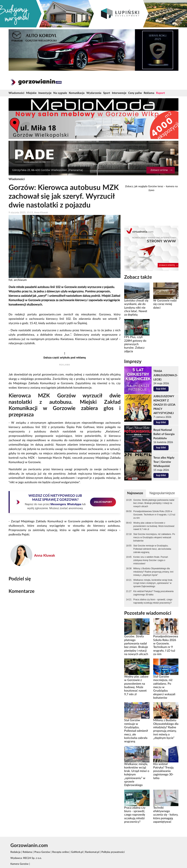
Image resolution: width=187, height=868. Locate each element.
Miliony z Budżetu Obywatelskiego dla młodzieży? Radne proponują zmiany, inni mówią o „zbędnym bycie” (153, 572)
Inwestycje (45, 93)
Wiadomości (16, 93)
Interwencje (119, 93)
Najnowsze (135, 493)
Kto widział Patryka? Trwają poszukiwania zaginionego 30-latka (153, 593)
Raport (161, 93)
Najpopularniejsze (162, 493)
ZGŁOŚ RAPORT (103, 502)
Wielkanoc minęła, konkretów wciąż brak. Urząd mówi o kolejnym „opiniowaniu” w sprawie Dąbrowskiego (153, 583)
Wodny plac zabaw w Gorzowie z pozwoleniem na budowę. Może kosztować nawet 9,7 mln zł (154, 526)
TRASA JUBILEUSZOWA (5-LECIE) (166, 375)
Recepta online (61, 852)
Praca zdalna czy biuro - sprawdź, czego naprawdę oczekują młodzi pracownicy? (153, 601)
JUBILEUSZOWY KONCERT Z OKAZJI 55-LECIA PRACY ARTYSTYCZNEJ (164, 405)
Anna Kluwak (45, 556)
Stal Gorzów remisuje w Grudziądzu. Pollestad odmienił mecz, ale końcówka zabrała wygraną (152, 549)
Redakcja (15, 852)
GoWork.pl (77, 852)
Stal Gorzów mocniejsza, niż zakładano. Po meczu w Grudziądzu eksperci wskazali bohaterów (154, 537)
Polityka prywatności (113, 852)
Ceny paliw (135, 93)
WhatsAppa (74, 504)
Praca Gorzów (42, 852)
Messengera (58, 504)
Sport (107, 93)
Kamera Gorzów (19, 864)
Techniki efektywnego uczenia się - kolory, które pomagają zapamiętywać (166, 815)
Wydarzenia (94, 93)
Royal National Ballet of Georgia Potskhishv (164, 434)
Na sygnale (60, 93)
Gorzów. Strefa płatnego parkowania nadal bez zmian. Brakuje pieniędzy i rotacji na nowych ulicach (154, 503)
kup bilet (161, 389)
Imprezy (133, 362)
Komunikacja (77, 93)
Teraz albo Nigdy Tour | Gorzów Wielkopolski (164, 462)
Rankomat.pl (92, 852)
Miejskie (31, 93)
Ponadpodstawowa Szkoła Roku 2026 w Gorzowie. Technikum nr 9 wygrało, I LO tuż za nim (154, 515)
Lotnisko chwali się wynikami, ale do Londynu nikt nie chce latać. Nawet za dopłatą (136, 308)
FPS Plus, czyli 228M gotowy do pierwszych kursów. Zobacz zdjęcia (135, 344)
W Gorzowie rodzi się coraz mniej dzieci (165, 304)
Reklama (149, 93)
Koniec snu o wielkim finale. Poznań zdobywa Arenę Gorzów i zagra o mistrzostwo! (151, 560)
